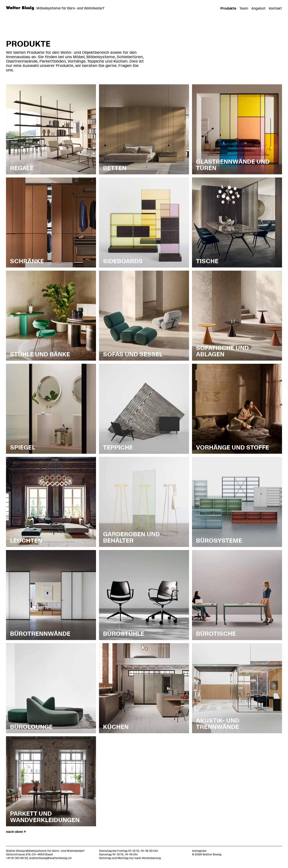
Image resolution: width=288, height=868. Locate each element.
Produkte (228, 8)
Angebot (258, 8)
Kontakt (275, 8)
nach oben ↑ (16, 832)
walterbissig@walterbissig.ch (50, 858)
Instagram (199, 851)
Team (244, 8)
